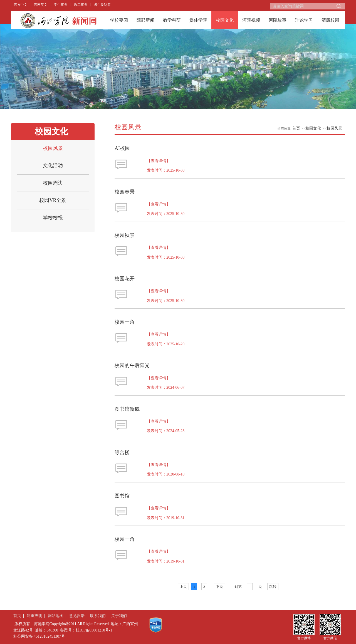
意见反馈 (77, 616)
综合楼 (122, 452)
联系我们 (98, 616)
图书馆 (122, 496)
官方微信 (330, 638)
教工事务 (81, 5)
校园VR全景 (53, 200)
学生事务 (61, 5)
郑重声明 (34, 616)
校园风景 (53, 148)
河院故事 (278, 20)
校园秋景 (125, 235)
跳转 (273, 587)
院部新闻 (145, 20)
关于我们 (119, 616)
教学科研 (172, 20)
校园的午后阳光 (132, 365)
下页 (219, 587)
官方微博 (304, 638)
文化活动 (53, 165)
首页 (296, 128)
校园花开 (125, 279)
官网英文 (41, 5)
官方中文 (21, 5)
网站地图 (56, 616)
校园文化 (225, 20)
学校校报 (53, 218)
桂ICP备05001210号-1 (94, 630)
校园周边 (53, 183)
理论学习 (304, 20)
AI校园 (122, 148)
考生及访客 (102, 5)
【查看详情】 (159, 161)
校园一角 (125, 322)
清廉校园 (330, 20)
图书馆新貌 (127, 409)
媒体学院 (198, 20)
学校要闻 (119, 20)
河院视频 (251, 20)
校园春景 (125, 192)
